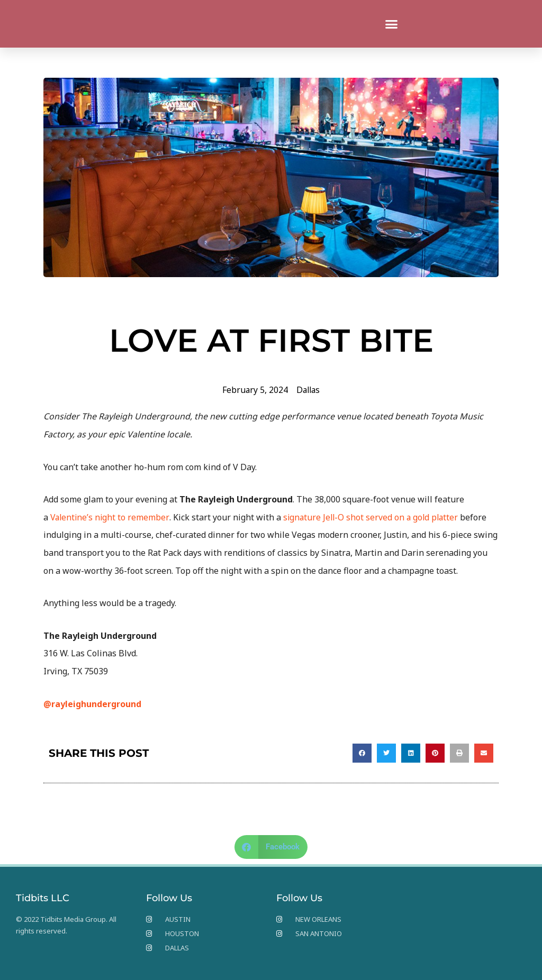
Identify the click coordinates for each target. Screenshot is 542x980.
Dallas (309, 390)
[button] (392, 24)
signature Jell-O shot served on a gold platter (374, 517)
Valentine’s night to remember (110, 517)
